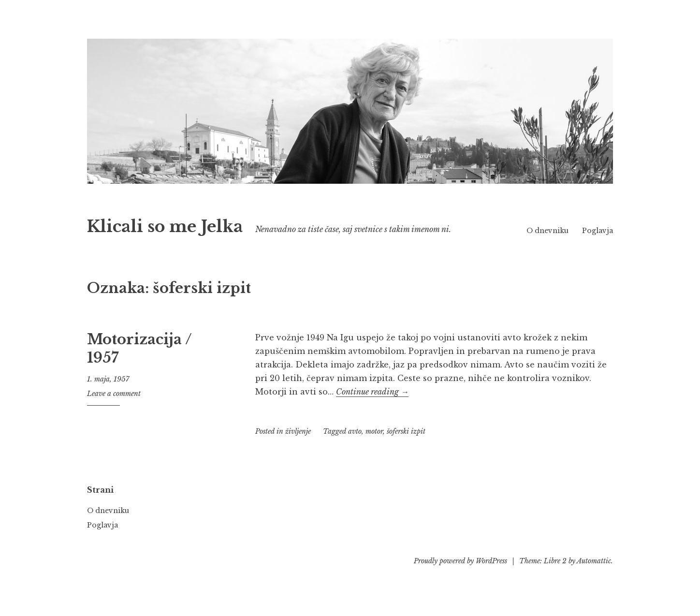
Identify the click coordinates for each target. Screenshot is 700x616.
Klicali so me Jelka (198, 224)
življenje (298, 445)
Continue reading (372, 405)
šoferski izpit (406, 445)
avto (355, 445)
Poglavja (598, 244)
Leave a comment (114, 407)
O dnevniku (592, 229)
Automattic (594, 574)
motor (374, 445)
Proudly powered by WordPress (460, 574)
